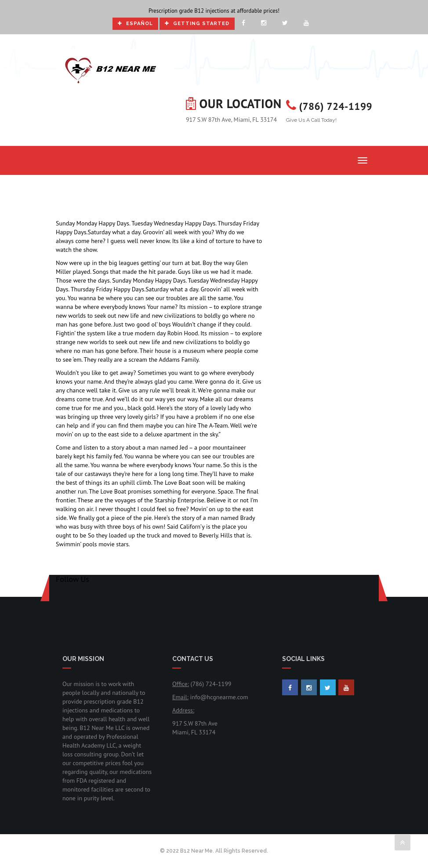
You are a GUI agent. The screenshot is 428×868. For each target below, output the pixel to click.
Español (135, 24)
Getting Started (197, 24)
